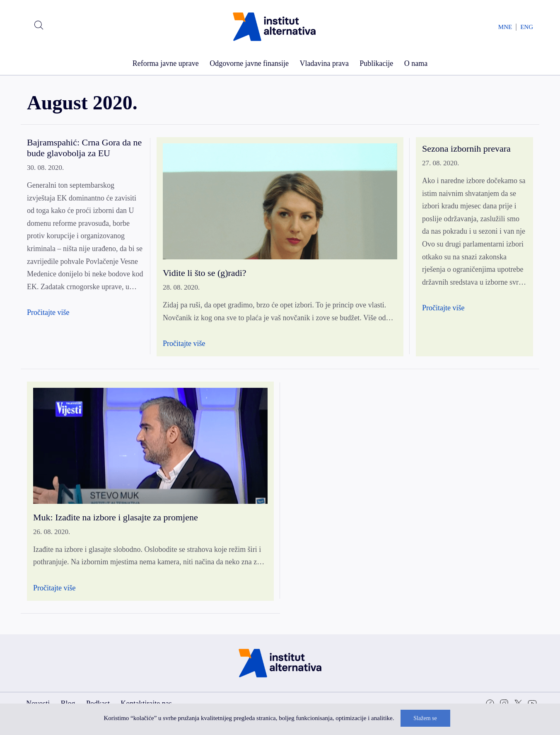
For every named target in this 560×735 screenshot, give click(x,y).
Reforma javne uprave (166, 63)
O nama (416, 63)
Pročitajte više (48, 312)
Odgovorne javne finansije (249, 63)
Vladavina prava (324, 63)
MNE (505, 27)
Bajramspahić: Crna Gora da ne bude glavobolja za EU (84, 148)
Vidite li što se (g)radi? (205, 273)
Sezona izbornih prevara (466, 149)
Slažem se (425, 718)
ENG (527, 27)
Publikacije (376, 63)
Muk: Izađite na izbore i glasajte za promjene (116, 517)
